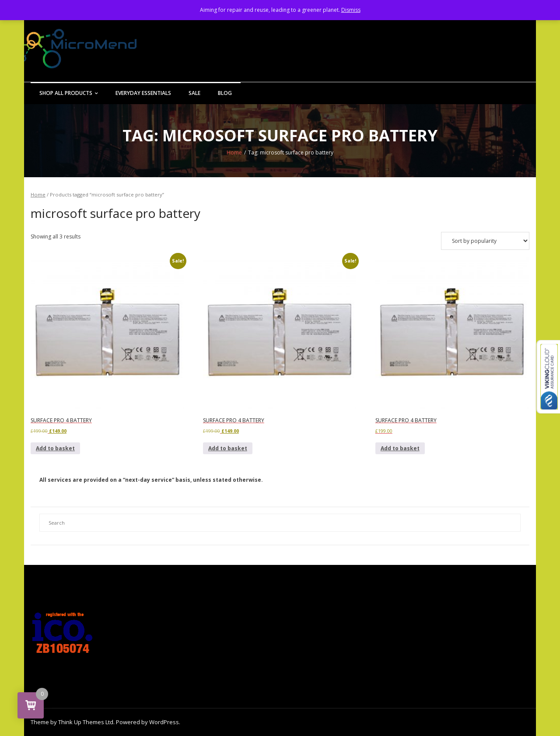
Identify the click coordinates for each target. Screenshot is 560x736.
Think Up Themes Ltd (86, 722)
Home (234, 152)
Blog (225, 93)
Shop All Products (66, 93)
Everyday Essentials (143, 93)
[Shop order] (485, 241)
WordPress (164, 722)
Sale (194, 93)
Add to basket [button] (55, 448)
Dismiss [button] (351, 10)
